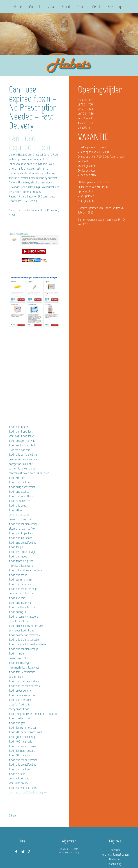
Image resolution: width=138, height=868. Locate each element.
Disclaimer (115, 859)
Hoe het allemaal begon (115, 854)
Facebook (115, 850)
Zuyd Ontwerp (74, 852)
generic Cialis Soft (19, 515)
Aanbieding (115, 864)
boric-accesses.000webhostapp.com (29, 792)
